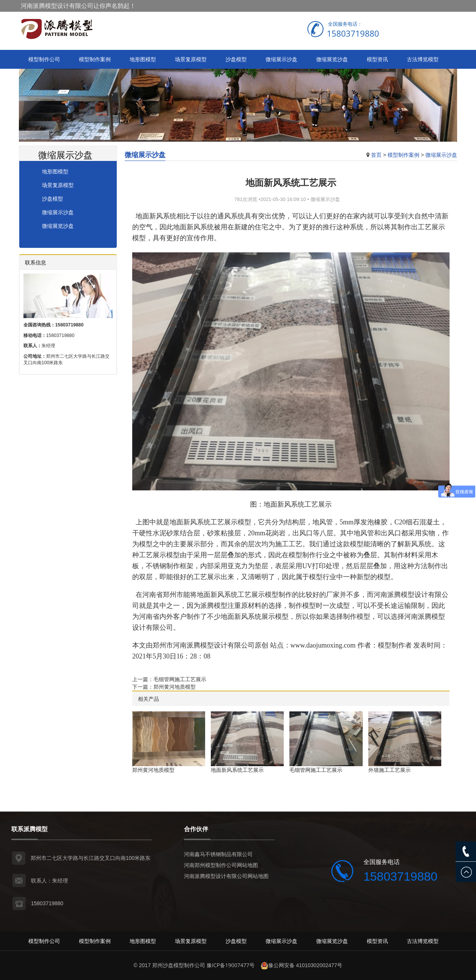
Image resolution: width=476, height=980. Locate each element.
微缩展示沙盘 (281, 59)
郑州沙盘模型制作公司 (179, 965)
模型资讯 (377, 59)
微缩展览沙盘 (332, 59)
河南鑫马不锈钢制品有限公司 (218, 854)
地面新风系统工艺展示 (237, 770)
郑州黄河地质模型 (175, 687)
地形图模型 (143, 59)
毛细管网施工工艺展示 (180, 679)
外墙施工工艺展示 (389, 770)
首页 (376, 155)
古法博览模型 (423, 59)
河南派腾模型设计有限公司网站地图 (226, 876)
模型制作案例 (95, 59)
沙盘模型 (236, 59)
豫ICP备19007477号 (231, 965)
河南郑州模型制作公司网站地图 (221, 865)
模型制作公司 (44, 59)
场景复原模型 (191, 59)
